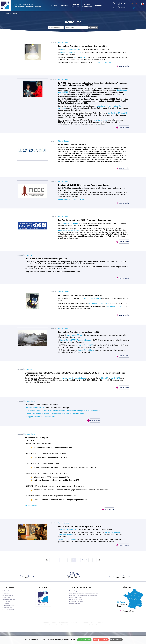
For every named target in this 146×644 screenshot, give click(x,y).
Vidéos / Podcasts (97, 580)
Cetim (76, 57)
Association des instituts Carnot (74, 379)
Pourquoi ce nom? (9, 616)
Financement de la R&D (76, 608)
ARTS (82, 57)
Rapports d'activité (10, 612)
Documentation (8, 614)
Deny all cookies (101, 640)
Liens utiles (84, 631)
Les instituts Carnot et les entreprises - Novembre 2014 (85, 46)
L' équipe (7, 610)
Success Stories (73, 580)
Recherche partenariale (68, 631)
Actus (24, 580)
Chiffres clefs (7, 603)
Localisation (124, 592)
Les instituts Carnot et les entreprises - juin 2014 (82, 296)
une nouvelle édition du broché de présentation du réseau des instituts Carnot (54, 415)
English (143, 4)
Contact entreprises (75, 610)
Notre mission (7, 599)
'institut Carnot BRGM (74, 336)
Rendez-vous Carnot (69, 224)
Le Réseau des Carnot (10, 605)
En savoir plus (30, 507)
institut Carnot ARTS (68, 531)
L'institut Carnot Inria (67, 539)
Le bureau (7, 608)
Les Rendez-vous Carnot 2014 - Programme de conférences (87, 221)
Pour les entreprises (76, 5)
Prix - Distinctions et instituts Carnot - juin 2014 (48, 260)
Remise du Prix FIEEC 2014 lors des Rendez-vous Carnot (86, 185)
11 (94, 560)
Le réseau (53, 5)
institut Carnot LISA (86, 346)
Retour (8, 14)
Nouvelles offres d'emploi (37, 439)
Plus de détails (126, 617)
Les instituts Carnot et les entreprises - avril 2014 (82, 528)
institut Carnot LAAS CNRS (99, 304)
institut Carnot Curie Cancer (70, 52)
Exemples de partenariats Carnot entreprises (83, 601)
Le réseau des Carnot (27, 3)
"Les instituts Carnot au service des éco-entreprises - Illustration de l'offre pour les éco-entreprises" (61, 412)
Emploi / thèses (96, 631)
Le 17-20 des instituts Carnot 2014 (75, 145)
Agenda (49, 580)
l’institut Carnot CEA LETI (116, 113)
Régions (98, 5)
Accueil (16, 14)
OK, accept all (85, 640)
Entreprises (122, 580)
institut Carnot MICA (86, 351)
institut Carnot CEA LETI (69, 49)
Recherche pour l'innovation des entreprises (82, 597)
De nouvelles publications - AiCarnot (43, 406)
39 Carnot (65, 5)
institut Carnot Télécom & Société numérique (112, 106)
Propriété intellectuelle (76, 603)
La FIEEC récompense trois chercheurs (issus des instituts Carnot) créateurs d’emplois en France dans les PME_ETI (90, 84)
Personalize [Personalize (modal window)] (117, 640)
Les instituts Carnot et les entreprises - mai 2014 (82, 333)
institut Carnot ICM (103, 62)
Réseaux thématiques (87, 5)
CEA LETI (103, 379)
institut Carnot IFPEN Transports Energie (75, 341)
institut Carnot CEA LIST (91, 300)
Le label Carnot (8, 597)
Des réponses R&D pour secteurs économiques (84, 599)
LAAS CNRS (114, 379)
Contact (47, 631)
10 (89, 560)
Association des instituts (35, 409)
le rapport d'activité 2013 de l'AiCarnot (39, 418)
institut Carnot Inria (99, 120)
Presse (55, 631)
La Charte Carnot (8, 601)
